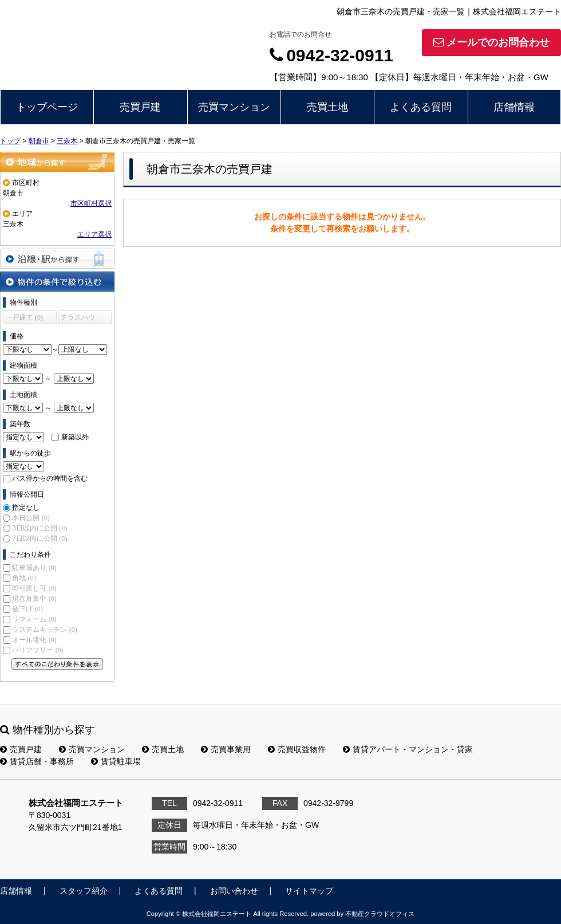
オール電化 (34, 640)
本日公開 (31, 518)
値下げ (27, 609)
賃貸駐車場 (116, 761)
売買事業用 (226, 749)
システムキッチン (44, 630)
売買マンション (234, 107)
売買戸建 (140, 107)
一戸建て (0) (24, 317)
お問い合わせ (234, 891)
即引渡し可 (34, 588)
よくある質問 (421, 107)
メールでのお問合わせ (491, 42)
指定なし (26, 508)
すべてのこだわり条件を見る (57, 664)
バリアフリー (37, 650)
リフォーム (34, 619)
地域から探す (57, 162)
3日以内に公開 (39, 528)
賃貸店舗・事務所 (37, 761)
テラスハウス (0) (78, 319)
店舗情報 (514, 107)
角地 (24, 578)
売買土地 (327, 107)
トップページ (47, 107)
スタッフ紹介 (84, 891)
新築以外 (75, 437)
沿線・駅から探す (57, 259)
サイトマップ (309, 891)
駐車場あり (34, 568)
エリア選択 (94, 234)
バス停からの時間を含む (50, 478)
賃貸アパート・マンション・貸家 (408, 749)
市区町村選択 (91, 203)
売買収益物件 (297, 749)
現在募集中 (34, 599)
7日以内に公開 (39, 538)
